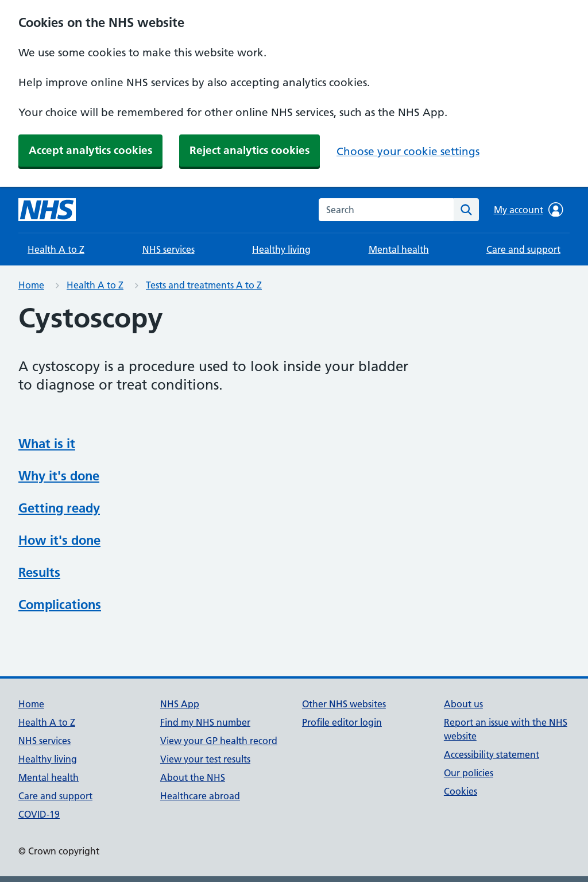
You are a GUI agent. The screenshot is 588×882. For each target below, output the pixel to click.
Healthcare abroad (200, 796)
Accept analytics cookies (90, 150)
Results (39, 572)
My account (529, 210)
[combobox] (386, 210)
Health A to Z (56, 249)
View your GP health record (219, 741)
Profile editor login (342, 722)
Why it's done (59, 476)
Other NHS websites (344, 704)
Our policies (469, 773)
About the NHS (193, 777)
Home (31, 285)
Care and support (523, 249)
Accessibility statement (492, 754)
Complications (60, 604)
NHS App (180, 704)
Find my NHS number (205, 722)
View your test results (205, 759)
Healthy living (281, 249)
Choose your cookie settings (408, 151)
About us (463, 704)
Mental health (399, 249)
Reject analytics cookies (249, 150)
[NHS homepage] (47, 210)
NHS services (169, 249)
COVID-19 (39, 814)
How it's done (59, 540)
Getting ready (59, 508)
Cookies (461, 791)
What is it (47, 444)
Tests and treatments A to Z (204, 285)
